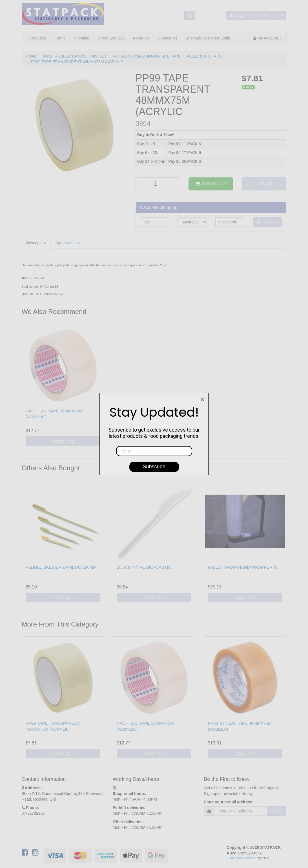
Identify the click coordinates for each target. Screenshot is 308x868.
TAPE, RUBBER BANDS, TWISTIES (75, 56)
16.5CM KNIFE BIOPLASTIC (144, 567)
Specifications (68, 243)
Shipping (82, 38)
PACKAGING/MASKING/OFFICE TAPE (146, 56)
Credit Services (111, 38)
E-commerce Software (242, 858)
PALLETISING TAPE (204, 56)
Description (36, 243)
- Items (253, 16)
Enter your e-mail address (228, 802)
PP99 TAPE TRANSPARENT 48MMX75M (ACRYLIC (77, 62)
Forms (60, 38)
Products (38, 38)
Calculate (267, 222)
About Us (141, 38)
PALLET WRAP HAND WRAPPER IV (243, 567)
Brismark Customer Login (208, 38)
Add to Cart (211, 184)
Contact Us (167, 38)
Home (31, 56)
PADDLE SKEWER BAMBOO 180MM (61, 567)
